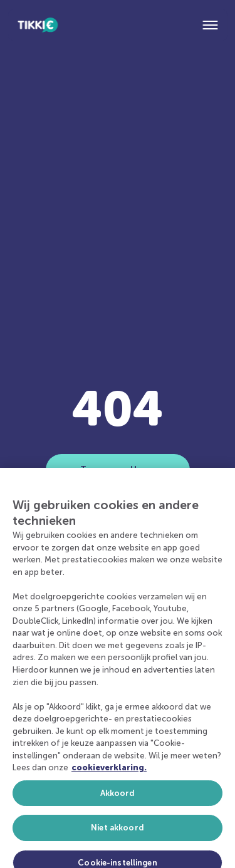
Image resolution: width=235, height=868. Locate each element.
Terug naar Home (118, 469)
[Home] (38, 25)
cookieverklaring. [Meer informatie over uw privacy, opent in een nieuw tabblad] (109, 772)
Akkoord (118, 798)
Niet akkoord (118, 833)
